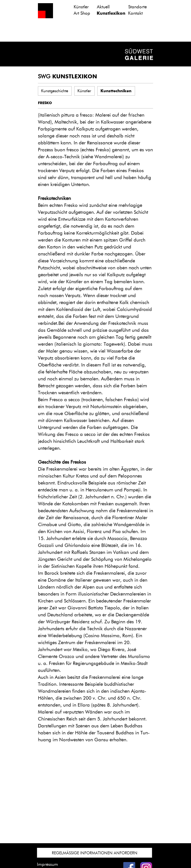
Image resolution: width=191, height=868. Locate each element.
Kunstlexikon (111, 13)
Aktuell (103, 7)
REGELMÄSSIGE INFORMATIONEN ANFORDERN (95, 853)
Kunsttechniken (116, 91)
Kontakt (135, 13)
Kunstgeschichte (55, 91)
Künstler (81, 7)
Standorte (137, 7)
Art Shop (82, 13)
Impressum (47, 864)
